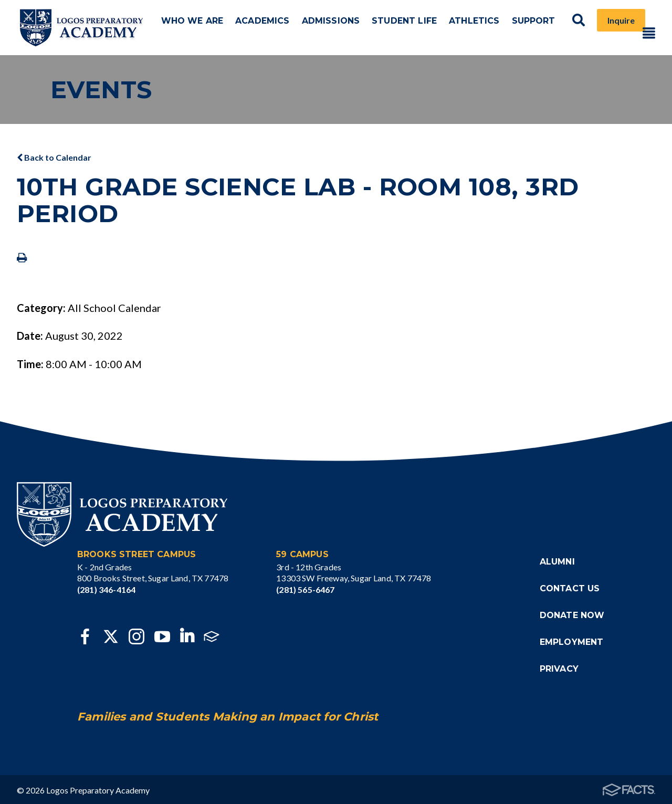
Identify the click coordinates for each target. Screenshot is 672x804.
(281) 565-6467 (305, 587)
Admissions (339, 26)
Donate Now (572, 613)
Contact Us (570, 586)
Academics (277, 26)
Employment (572, 640)
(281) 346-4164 (106, 587)
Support (527, 26)
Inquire (610, 27)
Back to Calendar (54, 155)
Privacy (559, 667)
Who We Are (213, 26)
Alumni (557, 560)
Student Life (407, 26)
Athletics (471, 26)
